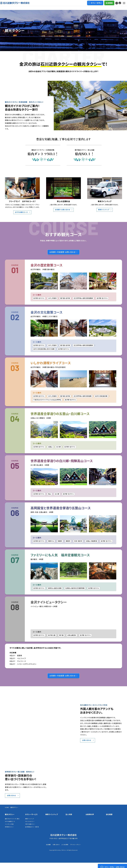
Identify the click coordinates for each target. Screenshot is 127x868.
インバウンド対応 (10, 829)
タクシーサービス (31, 817)
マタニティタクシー (31, 824)
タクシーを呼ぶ (90, 5)
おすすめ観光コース (21, 212)
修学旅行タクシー (10, 832)
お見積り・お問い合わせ (63, 210)
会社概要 (109, 817)
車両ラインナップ (104, 210)
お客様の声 (90, 817)
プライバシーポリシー (78, 850)
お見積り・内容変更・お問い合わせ (63, 253)
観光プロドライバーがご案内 (13, 822)
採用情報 (105, 5)
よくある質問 (65, 850)
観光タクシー (10, 817)
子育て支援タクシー (31, 827)
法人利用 (69, 817)
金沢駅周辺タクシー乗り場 (33, 830)
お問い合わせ (87, 742)
